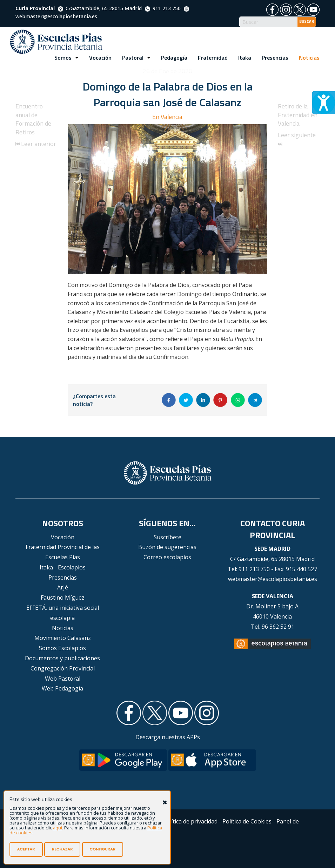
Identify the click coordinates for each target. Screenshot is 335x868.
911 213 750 (163, 8)
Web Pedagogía (62, 688)
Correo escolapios (167, 557)
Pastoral (133, 58)
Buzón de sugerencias (167, 547)
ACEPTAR (26, 849)
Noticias (309, 58)
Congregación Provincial (63, 668)
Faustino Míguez (63, 597)
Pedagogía (174, 58)
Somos (63, 58)
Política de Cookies (247, 821)
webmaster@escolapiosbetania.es (273, 579)
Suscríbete (167, 537)
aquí (58, 828)
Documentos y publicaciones (62, 658)
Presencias (275, 58)
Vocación (100, 58)
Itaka (245, 58)
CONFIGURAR (103, 849)
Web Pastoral (63, 679)
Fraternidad (213, 58)
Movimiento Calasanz (63, 638)
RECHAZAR (62, 849)
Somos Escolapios (62, 648)
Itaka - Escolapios (63, 567)
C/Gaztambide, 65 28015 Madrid (100, 8)
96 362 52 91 (278, 627)
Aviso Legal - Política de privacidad (173, 821)
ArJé (63, 587)
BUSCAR (307, 21)
